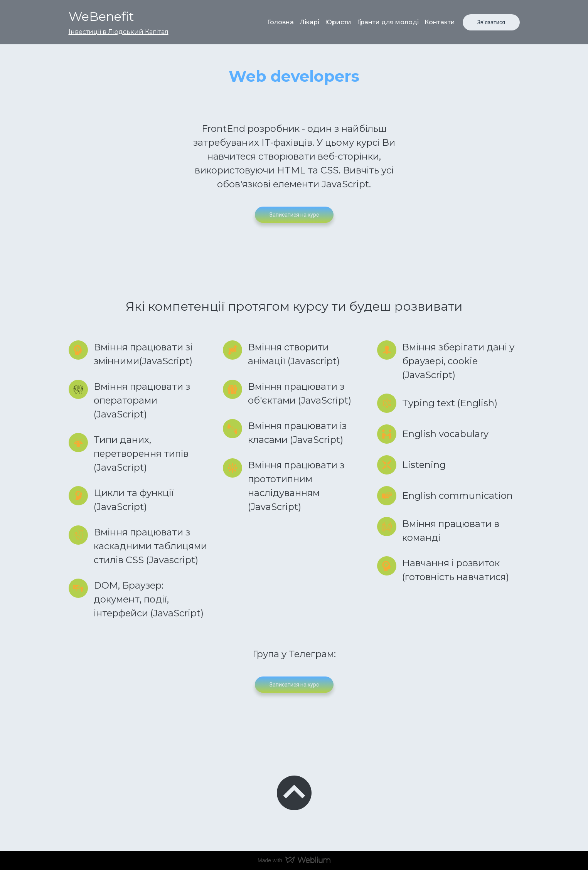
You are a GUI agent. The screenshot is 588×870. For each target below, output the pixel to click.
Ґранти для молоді (388, 22)
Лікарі (309, 22)
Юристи (338, 22)
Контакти (440, 22)
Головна (281, 22)
